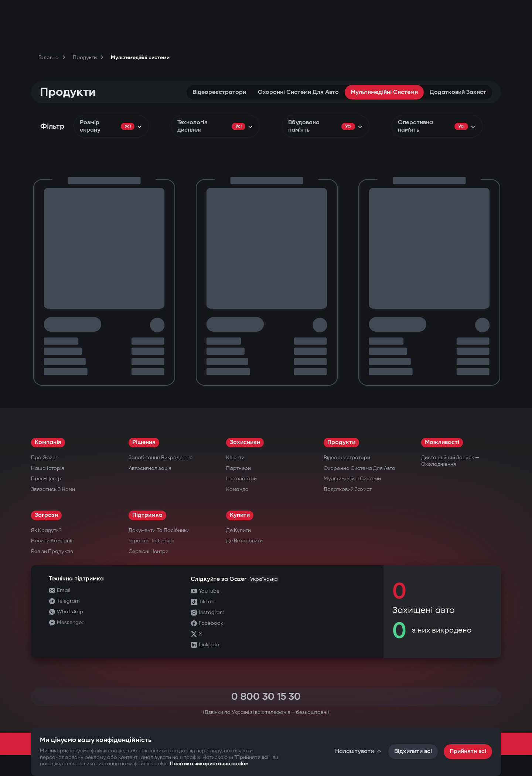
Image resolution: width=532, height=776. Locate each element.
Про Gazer (44, 458)
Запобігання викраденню (161, 458)
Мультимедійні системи (384, 92)
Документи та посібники (159, 530)
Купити (240, 515)
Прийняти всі (468, 751)
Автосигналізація (150, 468)
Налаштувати (359, 751)
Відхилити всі (413, 751)
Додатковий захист (458, 92)
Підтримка (147, 515)
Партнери (238, 468)
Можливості (442, 442)
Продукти (341, 442)
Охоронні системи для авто (298, 92)
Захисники (245, 442)
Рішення (144, 442)
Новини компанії (52, 541)
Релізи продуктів (52, 551)
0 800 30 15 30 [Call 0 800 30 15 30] (266, 697)
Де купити (238, 530)
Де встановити (244, 541)
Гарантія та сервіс (151, 541)
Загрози (46, 515)
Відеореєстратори (219, 92)
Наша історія (48, 468)
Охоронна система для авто (359, 468)
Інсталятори (241, 479)
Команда (237, 489)
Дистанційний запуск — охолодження (450, 461)
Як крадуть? (46, 530)
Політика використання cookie (209, 764)
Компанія (48, 442)
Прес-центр (46, 479)
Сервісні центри (149, 551)
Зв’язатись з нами (53, 489)
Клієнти (235, 458)
